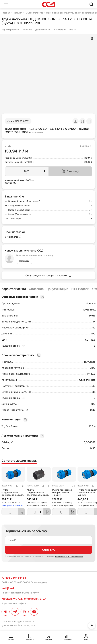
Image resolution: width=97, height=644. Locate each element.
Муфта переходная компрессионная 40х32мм (62, 492)
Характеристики (10, 30)
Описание (27, 30)
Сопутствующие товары (19, 461)
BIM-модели (60, 30)
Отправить (49, 550)
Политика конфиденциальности (18, 621)
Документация (43, 30)
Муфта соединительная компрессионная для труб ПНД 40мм (12, 494)
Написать (24, 261)
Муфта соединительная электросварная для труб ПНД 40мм (37, 494)
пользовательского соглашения (69, 556)
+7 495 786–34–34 (14, 578)
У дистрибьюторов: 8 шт (12, 505)
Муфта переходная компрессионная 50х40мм (87, 492)
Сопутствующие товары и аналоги (49, 275)
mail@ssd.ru (9, 588)
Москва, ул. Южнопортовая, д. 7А (24, 599)
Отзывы (73, 30)
